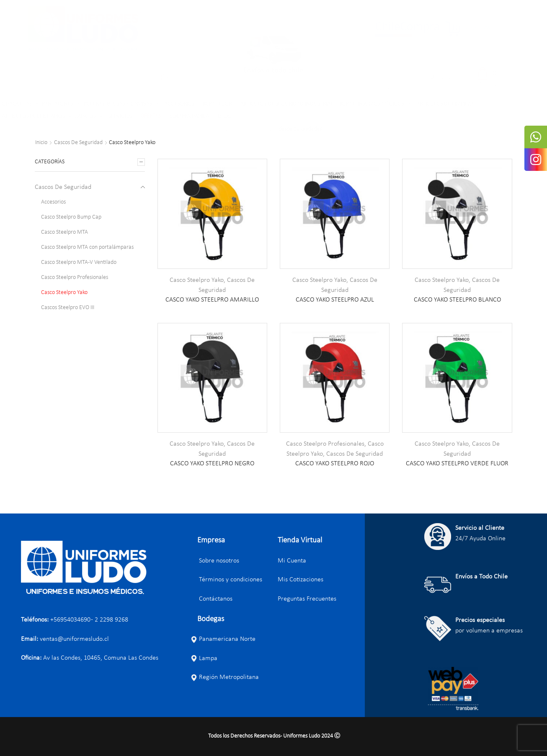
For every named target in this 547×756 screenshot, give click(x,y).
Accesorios (53, 202)
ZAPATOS (89, 117)
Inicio (41, 143)
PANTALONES (62, 104)
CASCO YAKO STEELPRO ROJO (335, 464)
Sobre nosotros (215, 561)
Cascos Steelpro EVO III (68, 308)
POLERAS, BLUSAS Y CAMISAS (122, 104)
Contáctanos (212, 599)
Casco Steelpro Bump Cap (71, 217)
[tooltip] (536, 137)
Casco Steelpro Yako (197, 280)
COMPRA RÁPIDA (189, 117)
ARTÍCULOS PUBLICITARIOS (37, 117)
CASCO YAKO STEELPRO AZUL (335, 300)
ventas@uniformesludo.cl (74, 639)
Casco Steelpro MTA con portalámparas (87, 247)
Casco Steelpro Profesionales (325, 444)
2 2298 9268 (111, 620)
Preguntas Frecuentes (307, 599)
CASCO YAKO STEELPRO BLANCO (457, 300)
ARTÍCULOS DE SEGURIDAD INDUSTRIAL (286, 104)
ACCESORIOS (179, 104)
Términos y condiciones (226, 580)
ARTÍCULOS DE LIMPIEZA (445, 104)
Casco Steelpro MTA (65, 232)
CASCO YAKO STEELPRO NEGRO (212, 464)
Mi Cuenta (292, 561)
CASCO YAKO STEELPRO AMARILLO (212, 300)
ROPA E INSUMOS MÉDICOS (376, 104)
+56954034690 (70, 620)
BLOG (224, 117)
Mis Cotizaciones (301, 580)
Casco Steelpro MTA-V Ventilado (79, 262)
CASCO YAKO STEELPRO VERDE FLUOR (457, 464)
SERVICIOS (120, 117)
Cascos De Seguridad (78, 143)
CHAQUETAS (21, 104)
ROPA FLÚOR (217, 104)
